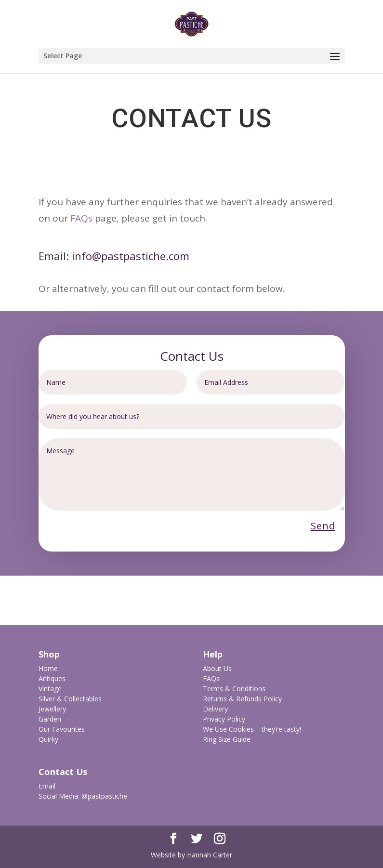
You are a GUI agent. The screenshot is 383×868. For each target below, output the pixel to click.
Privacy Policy (224, 719)
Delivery (215, 709)
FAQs (81, 218)
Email (47, 786)
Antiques (52, 678)
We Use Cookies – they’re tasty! (252, 729)
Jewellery (52, 709)
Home (48, 668)
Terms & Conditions (234, 689)
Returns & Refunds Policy (242, 699)
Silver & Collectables (70, 699)
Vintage (50, 689)
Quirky (48, 739)
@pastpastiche (104, 796)
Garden (50, 719)
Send (323, 526)
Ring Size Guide (227, 739)
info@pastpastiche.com (131, 256)
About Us (217, 668)
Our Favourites (62, 729)
